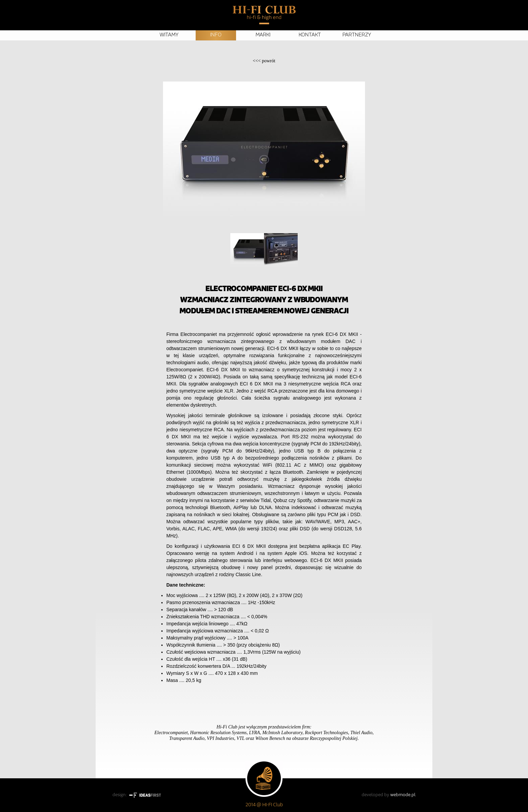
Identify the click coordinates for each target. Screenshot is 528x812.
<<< (264, 61)
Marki (263, 35)
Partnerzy (357, 35)
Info (216, 35)
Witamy (169, 35)
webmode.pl (403, 795)
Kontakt (310, 35)
